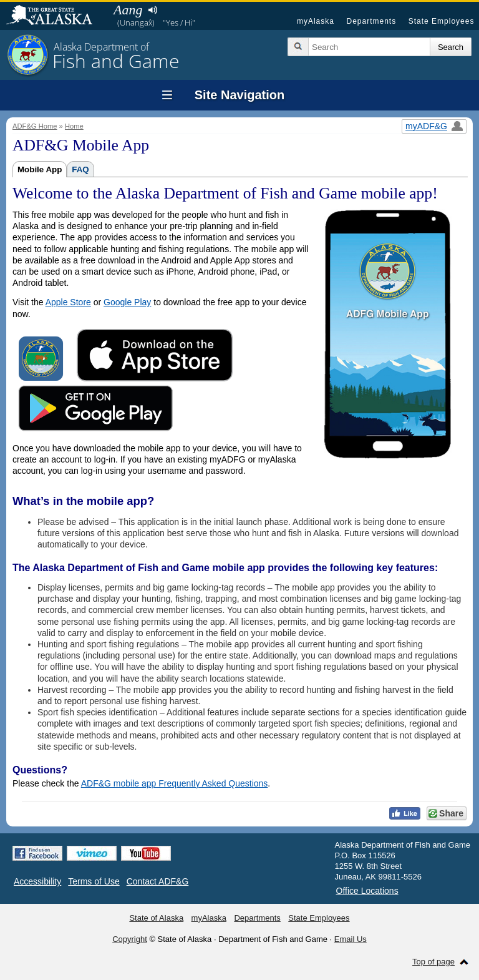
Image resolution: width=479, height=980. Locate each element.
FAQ (80, 169)
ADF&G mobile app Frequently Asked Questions (175, 783)
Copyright (130, 939)
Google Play (127, 302)
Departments (371, 21)
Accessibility (37, 881)
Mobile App (40, 169)
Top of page (433, 962)
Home (74, 126)
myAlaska (316, 21)
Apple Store (68, 302)
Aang (128, 10)
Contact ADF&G (158, 881)
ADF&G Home (35, 126)
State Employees (442, 21)
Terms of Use (94, 881)
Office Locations (367, 891)
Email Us (351, 939)
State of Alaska (56, 16)
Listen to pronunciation (152, 10)
